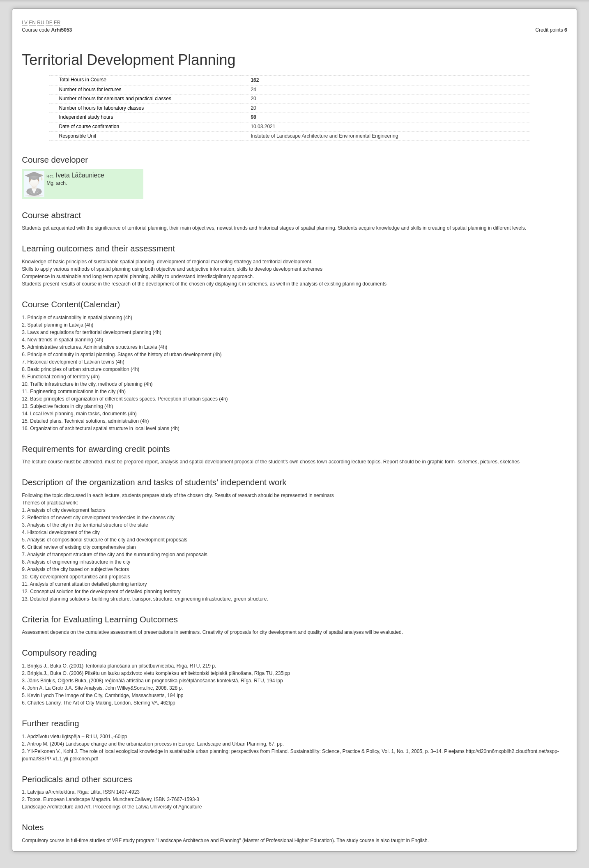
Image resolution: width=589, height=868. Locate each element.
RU (40, 23)
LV (25, 23)
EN (32, 23)
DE (49, 23)
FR (57, 23)
